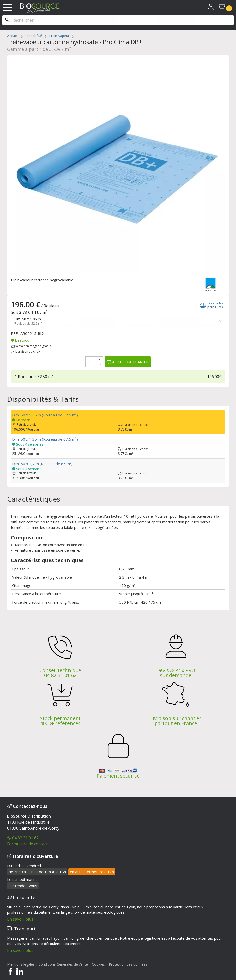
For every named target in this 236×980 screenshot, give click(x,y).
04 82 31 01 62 (60, 675)
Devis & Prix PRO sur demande (176, 673)
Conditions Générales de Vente (63, 964)
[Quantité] (91, 362)
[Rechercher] (118, 20)
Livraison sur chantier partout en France (176, 721)
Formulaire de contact (27, 844)
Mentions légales (21, 964)
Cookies (99, 964)
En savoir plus (20, 919)
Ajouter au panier (128, 362)
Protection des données (128, 964)
